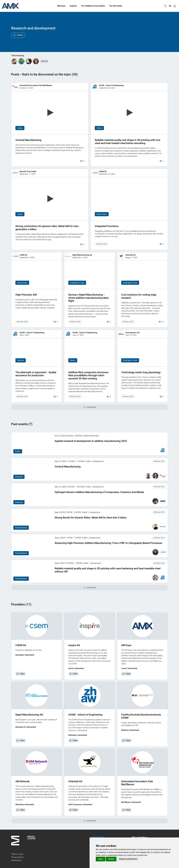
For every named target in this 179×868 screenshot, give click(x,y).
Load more (89, 407)
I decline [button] (111, 859)
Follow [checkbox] (21, 674)
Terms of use (17, 854)
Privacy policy (17, 857)
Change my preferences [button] (128, 859)
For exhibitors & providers (93, 6)
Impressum (16, 860)
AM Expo (61, 6)
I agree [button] (100, 859)
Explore (73, 6)
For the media (116, 6)
